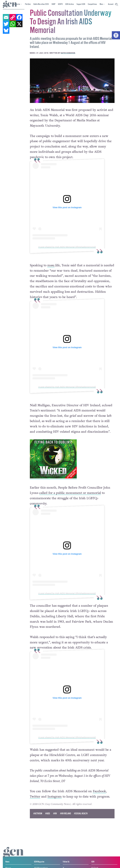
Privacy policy (10, 863)
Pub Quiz (28, 4)
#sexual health (81, 814)
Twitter (35, 797)
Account (111, 4)
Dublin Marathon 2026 (41, 4)
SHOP (53, 4)
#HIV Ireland (65, 814)
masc (51, 265)
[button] (116, 35)
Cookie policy (79, 860)
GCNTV (60, 4)
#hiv (55, 814)
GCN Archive (70, 4)
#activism (38, 814)
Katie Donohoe (68, 53)
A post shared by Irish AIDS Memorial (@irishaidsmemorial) (67, 247)
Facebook (99, 791)
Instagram (55, 797)
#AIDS (48, 814)
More (101, 4)
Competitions (92, 4)
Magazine (17, 4)
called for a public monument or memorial (70, 493)
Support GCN (81, 4)
